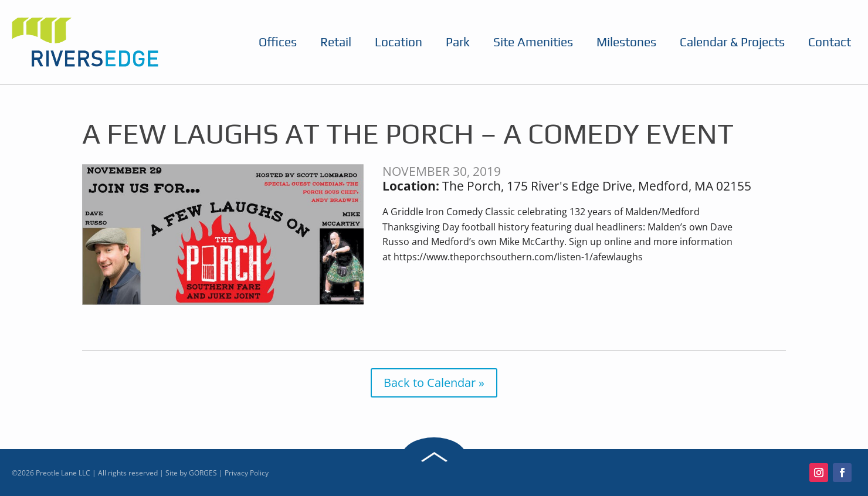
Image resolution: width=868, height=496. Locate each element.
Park (458, 42)
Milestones (626, 42)
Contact (830, 42)
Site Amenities (533, 42)
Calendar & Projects (732, 42)
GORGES (203, 473)
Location (399, 42)
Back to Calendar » (434, 383)
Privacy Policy (247, 473)
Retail (336, 42)
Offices (278, 42)
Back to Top (434, 457)
